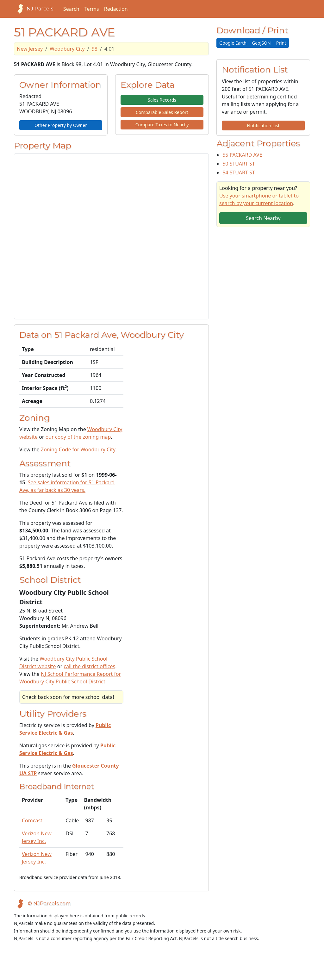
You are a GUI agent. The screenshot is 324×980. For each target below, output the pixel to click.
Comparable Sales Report (162, 112)
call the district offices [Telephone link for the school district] (89, 666)
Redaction (116, 9)
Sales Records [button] (162, 100)
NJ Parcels (34, 9)
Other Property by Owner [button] (61, 125)
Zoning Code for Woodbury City (78, 449)
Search (71, 9)
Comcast (32, 820)
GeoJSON (261, 43)
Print (281, 43)
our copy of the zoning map (78, 437)
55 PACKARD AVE (242, 155)
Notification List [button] (263, 126)
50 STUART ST (239, 164)
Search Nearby (263, 218)
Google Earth (233, 43)
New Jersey (30, 49)
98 (95, 49)
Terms (92, 9)
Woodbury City (67, 49)
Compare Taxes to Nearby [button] (162, 125)
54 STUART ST (239, 173)
